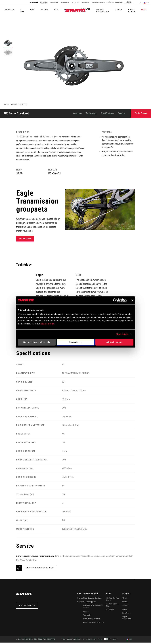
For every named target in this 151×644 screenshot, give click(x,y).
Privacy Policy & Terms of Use (73, 641)
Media (125, 603)
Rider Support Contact (92, 600)
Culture (80, 603)
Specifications (107, 113)
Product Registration (107, 11)
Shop (144, 10)
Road (29, 10)
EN (147, 3)
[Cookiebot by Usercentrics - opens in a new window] (115, 300)
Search (93, 10)
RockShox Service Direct (93, 624)
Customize (76, 342)
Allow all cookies (114, 342)
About (125, 600)
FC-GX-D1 (23, 105)
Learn (60, 10)
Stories (80, 600)
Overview (77, 113)
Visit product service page (40, 569)
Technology (91, 113)
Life (50, 10)
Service (122, 10)
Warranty (87, 617)
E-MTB (20, 11)
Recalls (86, 613)
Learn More (25, 240)
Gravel (40, 10)
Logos (125, 611)
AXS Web (110, 609)
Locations (126, 614)
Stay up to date (27, 607)
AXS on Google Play (114, 605)
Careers (126, 607)
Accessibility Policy (94, 641)
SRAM (6, 105)
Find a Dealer (134, 11)
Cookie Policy (47, 324)
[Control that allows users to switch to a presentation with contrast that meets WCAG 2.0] (111, 641)
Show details (122, 334)
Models (14, 105)
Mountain (9, 10)
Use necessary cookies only (37, 342)
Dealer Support (89, 603)
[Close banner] (132, 300)
